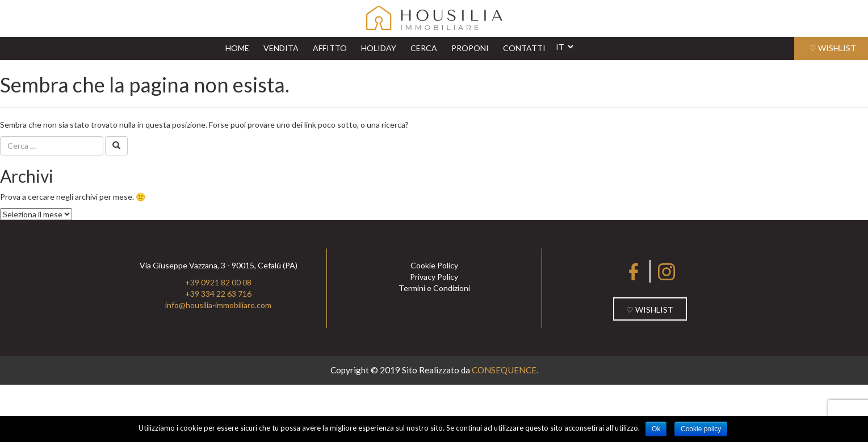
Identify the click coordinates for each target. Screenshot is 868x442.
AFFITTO (330, 48)
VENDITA (281, 48)
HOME (240, 47)
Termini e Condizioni (434, 288)
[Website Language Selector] (564, 47)
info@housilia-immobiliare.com (218, 305)
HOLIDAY (379, 48)
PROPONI (470, 48)
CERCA (424, 48)
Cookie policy (701, 429)
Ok (656, 429)
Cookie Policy (434, 265)
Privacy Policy (434, 277)
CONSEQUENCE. (505, 370)
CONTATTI (524, 48)
